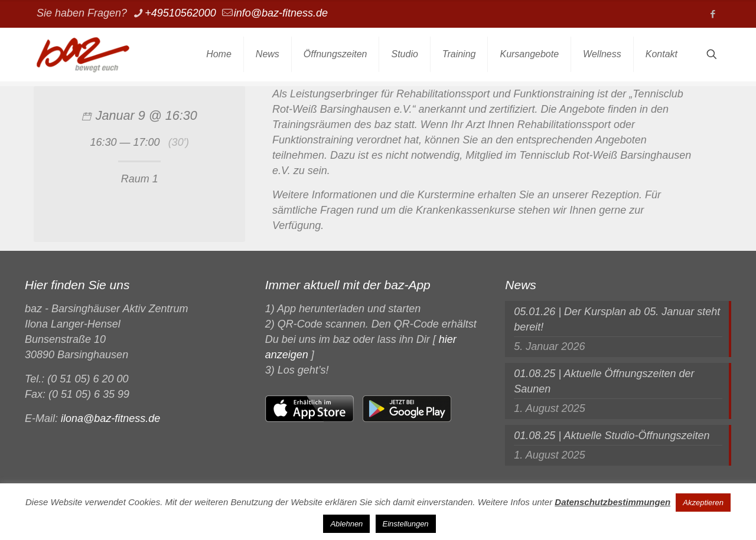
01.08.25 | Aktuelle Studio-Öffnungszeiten (612, 436)
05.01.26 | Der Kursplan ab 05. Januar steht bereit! (617, 319)
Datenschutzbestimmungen (612, 502)
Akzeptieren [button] (703, 503)
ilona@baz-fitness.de (110, 418)
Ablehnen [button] (346, 524)
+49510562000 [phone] (180, 13)
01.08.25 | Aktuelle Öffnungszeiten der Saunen (604, 381)
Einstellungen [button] (406, 524)
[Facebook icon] (713, 14)
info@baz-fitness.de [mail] (281, 13)
